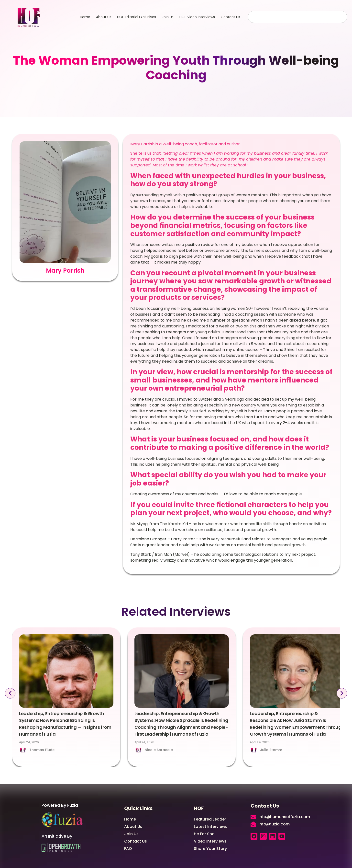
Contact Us (230, 17)
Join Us (168, 17)
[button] (10, 693)
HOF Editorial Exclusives (137, 17)
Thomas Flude (42, 750)
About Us (104, 17)
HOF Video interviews (197, 17)
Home (85, 17)
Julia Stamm (271, 750)
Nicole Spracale (159, 750)
